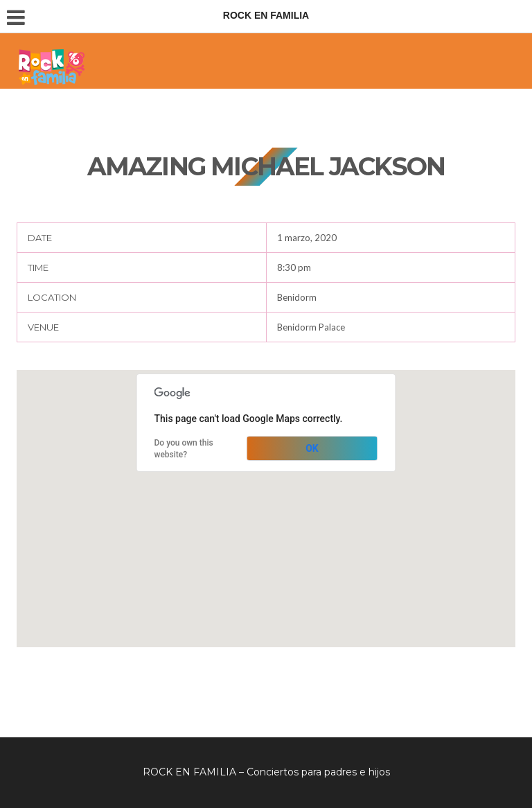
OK (312, 448)
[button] (266, 496)
